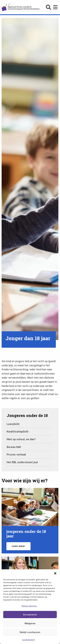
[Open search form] (49, 7)
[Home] (21, 7)
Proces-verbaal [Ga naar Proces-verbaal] (16, 455)
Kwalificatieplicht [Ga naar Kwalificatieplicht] (18, 432)
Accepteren (30, 615)
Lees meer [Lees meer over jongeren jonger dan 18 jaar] (18, 546)
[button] (55, 573)
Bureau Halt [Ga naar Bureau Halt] (14, 447)
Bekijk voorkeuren (30, 632)
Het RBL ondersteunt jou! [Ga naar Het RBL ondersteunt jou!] (22, 462)
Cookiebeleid (28, 640)
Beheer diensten (29, 606)
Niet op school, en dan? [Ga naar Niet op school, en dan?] (21, 439)
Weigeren (30, 623)
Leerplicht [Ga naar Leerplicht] (13, 424)
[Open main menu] (56, 7)
